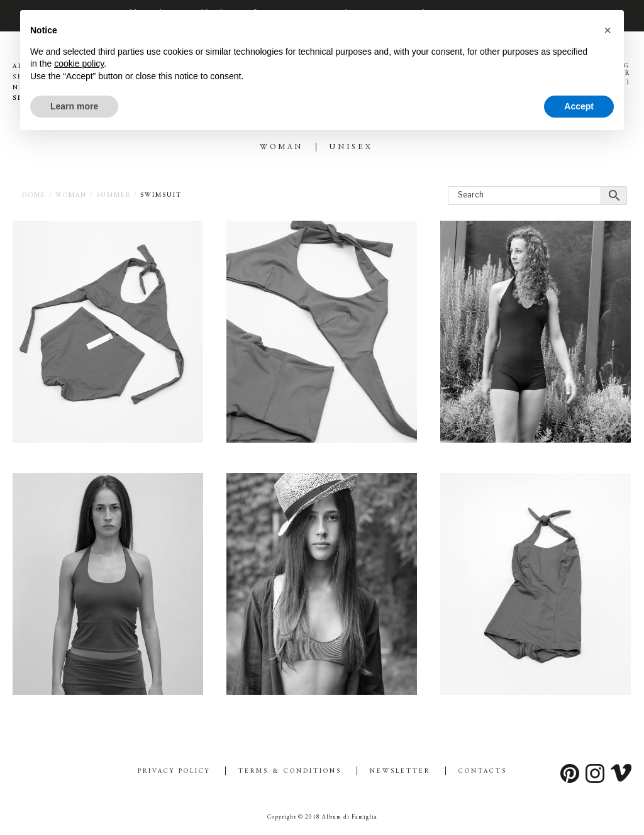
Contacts (483, 771)
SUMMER (114, 196)
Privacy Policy (174, 771)
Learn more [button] (74, 106)
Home (34, 196)
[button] (608, 30)
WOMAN (281, 147)
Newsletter (400, 771)
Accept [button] (579, 106)
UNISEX (351, 147)
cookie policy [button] (79, 64)
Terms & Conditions (290, 771)
